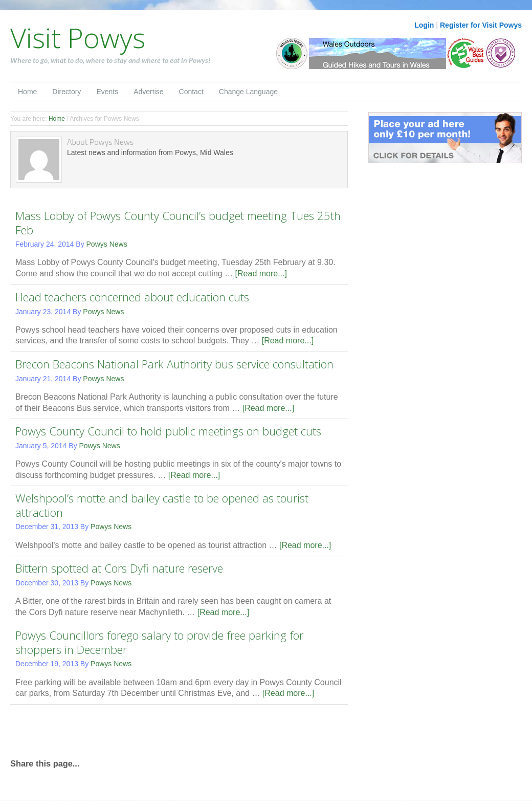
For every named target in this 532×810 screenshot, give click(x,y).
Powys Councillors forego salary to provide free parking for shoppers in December (159, 642)
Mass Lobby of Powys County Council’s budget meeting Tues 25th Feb (178, 223)
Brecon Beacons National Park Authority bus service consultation (174, 364)
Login (424, 25)
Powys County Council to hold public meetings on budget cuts (168, 431)
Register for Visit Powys (481, 25)
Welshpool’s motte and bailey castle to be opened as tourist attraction (162, 505)
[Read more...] (261, 273)
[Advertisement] (130, 730)
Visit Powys (78, 37)
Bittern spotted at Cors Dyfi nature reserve (119, 568)
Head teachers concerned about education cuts (132, 297)
